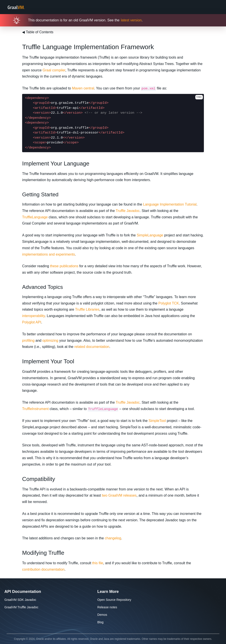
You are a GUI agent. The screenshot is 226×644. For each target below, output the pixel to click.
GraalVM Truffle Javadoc (21, 607)
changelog (113, 538)
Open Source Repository (114, 600)
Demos (102, 615)
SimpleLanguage (150, 235)
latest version (131, 20)
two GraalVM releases (119, 495)
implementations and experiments (48, 254)
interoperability (33, 316)
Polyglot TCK (169, 303)
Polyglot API (32, 322)
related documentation (92, 347)
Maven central (83, 88)
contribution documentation (43, 569)
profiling (28, 341)
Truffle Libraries (87, 309)
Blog (100, 622)
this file (98, 563)
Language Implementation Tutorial (170, 204)
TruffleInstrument (35, 409)
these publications (64, 266)
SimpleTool (157, 421)
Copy (199, 97)
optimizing (50, 341)
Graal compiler (54, 70)
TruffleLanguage (35, 217)
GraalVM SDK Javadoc (20, 600)
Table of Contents (38, 32)
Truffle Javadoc (128, 211)
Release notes (107, 607)
